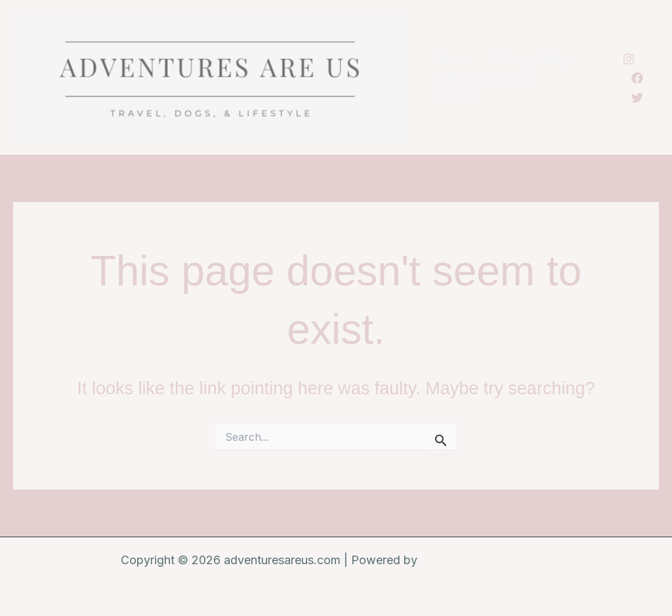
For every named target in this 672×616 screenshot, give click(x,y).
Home (448, 59)
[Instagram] (628, 59)
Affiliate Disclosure (483, 77)
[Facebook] (636, 78)
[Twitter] (636, 98)
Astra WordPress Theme (486, 560)
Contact (453, 96)
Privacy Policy (527, 59)
